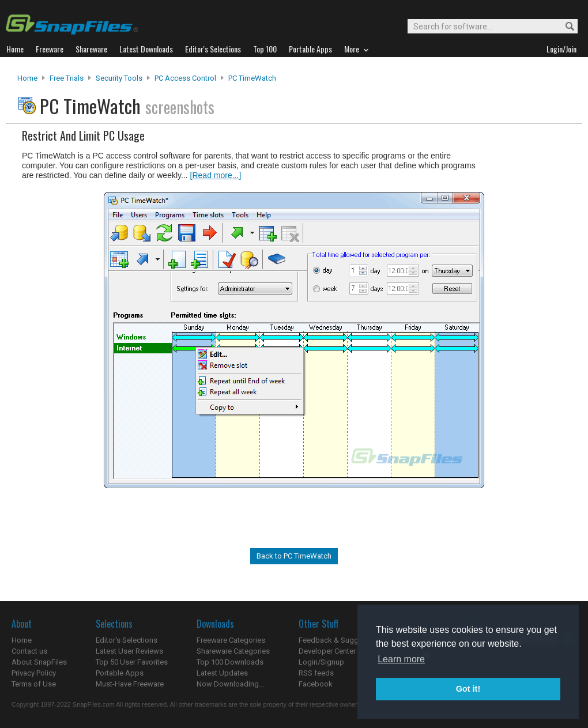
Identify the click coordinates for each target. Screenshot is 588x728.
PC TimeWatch (252, 78)
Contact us (29, 651)
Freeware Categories (231, 640)
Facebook (316, 684)
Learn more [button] (401, 659)
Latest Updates (222, 673)
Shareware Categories (233, 651)
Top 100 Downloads (230, 662)
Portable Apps (120, 673)
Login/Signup (321, 662)
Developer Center (327, 651)
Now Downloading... (230, 684)
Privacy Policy (34, 673)
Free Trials (67, 78)
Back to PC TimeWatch (294, 556)
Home (27, 78)
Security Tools (119, 78)
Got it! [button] (468, 689)
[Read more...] (216, 175)
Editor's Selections (127, 640)
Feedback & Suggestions (341, 640)
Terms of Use (34, 684)
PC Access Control (185, 78)
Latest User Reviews (129, 651)
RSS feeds (316, 673)
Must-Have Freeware (130, 684)
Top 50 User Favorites (132, 662)
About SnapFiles (39, 662)
